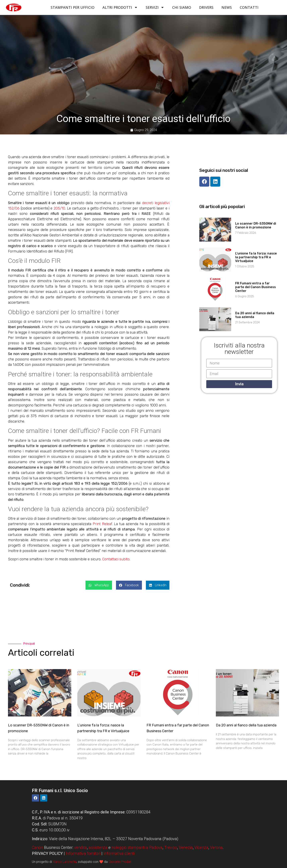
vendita (81, 847)
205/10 (59, 208)
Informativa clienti (119, 853)
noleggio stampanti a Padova (137, 847)
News (227, 7)
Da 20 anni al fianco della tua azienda (246, 725)
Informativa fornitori (83, 853)
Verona (216, 847)
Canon (37, 847)
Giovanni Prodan (120, 862)
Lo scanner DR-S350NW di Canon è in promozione (256, 225)
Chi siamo (182, 7)
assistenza (98, 847)
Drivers (206, 7)
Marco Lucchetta (65, 862)
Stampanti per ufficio (73, 7)
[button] (99, 585)
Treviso (171, 847)
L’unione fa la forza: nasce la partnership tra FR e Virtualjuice (256, 257)
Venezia (186, 847)
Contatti (249, 7)
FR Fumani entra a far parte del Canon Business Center (256, 287)
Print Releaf (102, 524)
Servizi (155, 7)
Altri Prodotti (120, 7)
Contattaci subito (116, 559)
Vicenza (201, 847)
